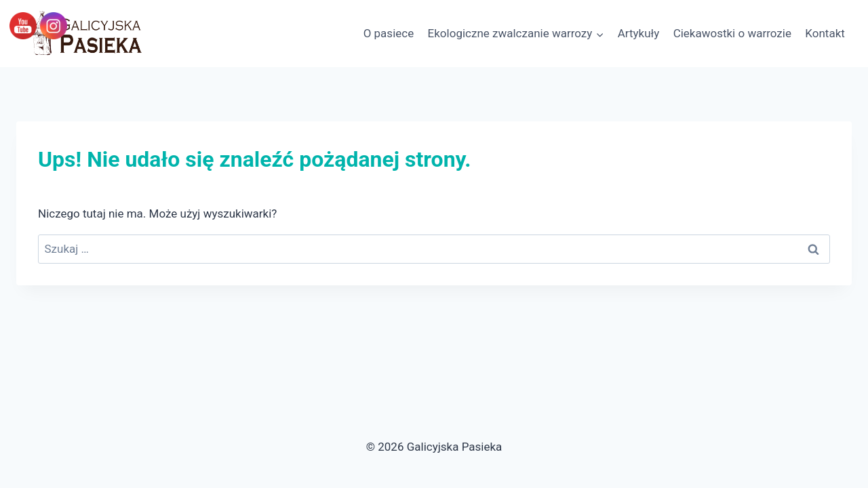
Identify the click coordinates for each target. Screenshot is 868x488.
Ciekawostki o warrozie (732, 33)
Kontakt (825, 33)
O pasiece (389, 33)
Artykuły (639, 33)
